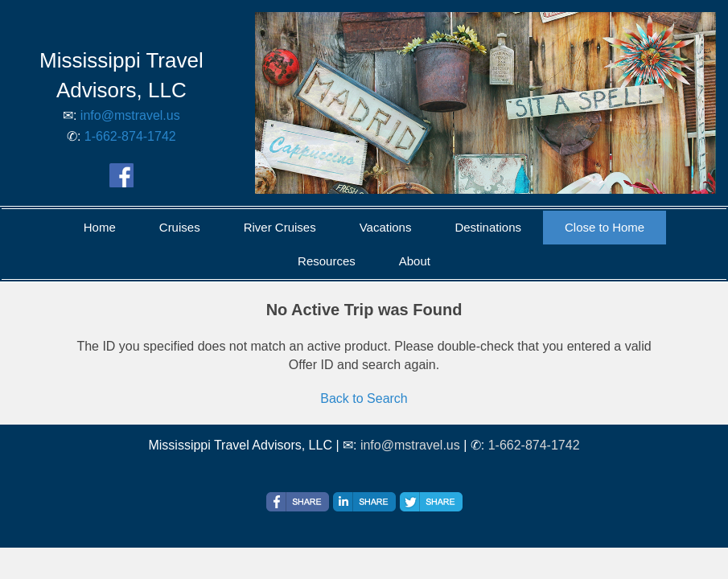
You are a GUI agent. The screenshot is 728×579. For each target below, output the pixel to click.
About (415, 261)
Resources (327, 261)
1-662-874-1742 (130, 136)
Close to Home (605, 227)
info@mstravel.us (130, 115)
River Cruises (280, 227)
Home (100, 227)
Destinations (488, 227)
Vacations (386, 227)
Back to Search (364, 398)
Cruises (180, 227)
